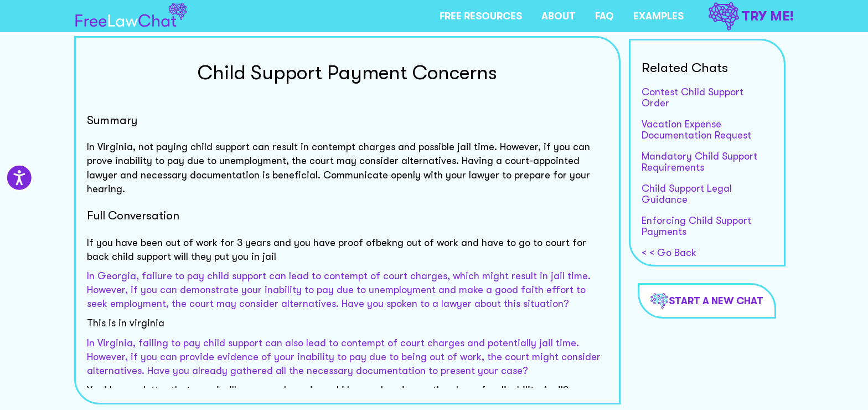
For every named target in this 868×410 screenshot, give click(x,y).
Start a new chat (707, 301)
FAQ (604, 16)
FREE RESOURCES (481, 16)
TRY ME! (751, 16)
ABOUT (559, 16)
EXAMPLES (658, 16)
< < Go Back (669, 253)
